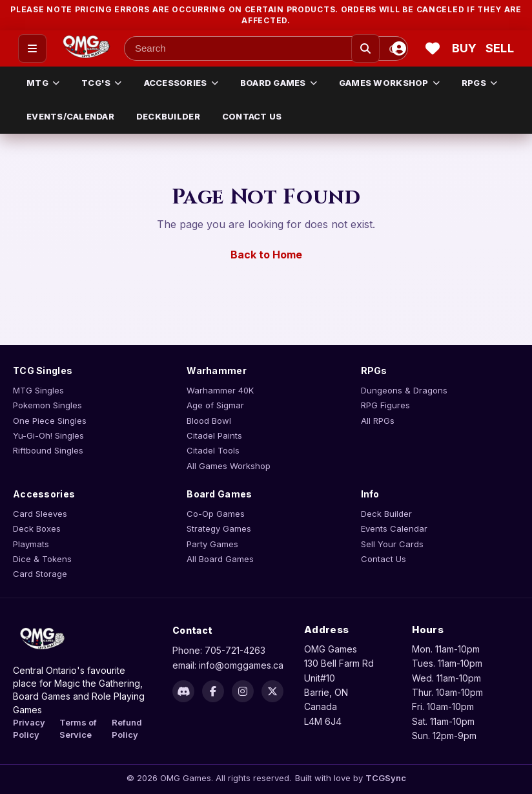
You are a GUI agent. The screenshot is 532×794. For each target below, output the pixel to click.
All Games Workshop (229, 466)
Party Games (212, 544)
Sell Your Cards (392, 544)
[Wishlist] (433, 48)
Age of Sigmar (215, 405)
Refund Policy (127, 728)
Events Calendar (394, 528)
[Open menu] (32, 48)
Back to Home (266, 255)
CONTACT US (252, 116)
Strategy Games (219, 528)
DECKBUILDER (168, 116)
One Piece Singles (50, 421)
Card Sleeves (40, 514)
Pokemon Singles (47, 405)
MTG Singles (38, 390)
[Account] (399, 48)
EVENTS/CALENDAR (70, 116)
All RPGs (378, 421)
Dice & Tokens (42, 559)
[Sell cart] (500, 48)
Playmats (31, 544)
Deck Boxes (37, 528)
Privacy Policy (29, 728)
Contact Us (384, 559)
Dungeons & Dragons (404, 390)
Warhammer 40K (220, 390)
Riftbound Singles (48, 450)
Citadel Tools (213, 450)
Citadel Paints (214, 435)
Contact (192, 630)
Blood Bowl (209, 421)
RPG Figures (385, 405)
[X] (272, 691)
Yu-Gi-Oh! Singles (48, 435)
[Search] (365, 48)
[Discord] (183, 691)
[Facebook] (213, 691)
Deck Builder (386, 514)
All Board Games (220, 559)
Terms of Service (78, 728)
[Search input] (266, 48)
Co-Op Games (216, 514)
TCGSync (386, 778)
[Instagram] (243, 691)
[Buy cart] (466, 48)
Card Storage (40, 574)
